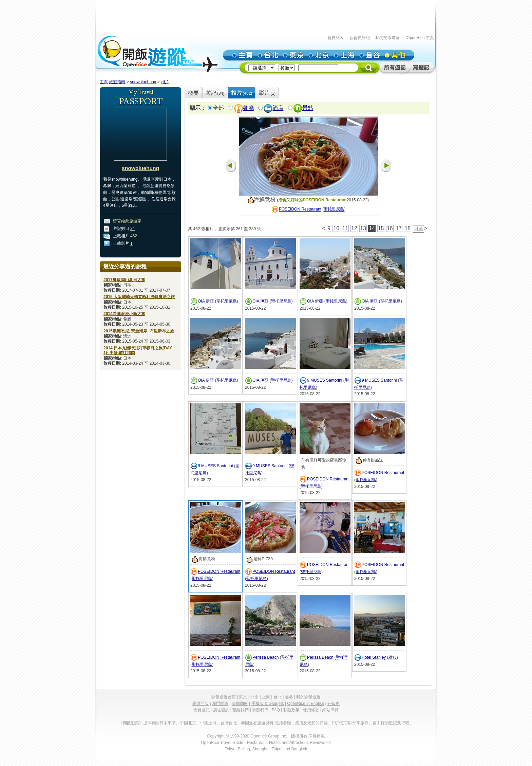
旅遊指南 (117, 82)
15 (381, 228)
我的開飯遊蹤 (387, 38)
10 (336, 228)
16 (390, 228)
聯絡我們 (241, 710)
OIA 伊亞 (206, 301)
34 (132, 229)
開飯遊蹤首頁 (224, 697)
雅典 (393, 657)
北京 (254, 697)
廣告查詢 (221, 710)
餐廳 (248, 108)
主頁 (104, 82)
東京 (243, 697)
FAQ (276, 710)
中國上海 (208, 723)
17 (399, 228)
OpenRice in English (306, 704)
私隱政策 (291, 710)
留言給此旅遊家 (127, 221)
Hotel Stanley (374, 657)
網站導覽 (330, 710)
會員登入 (336, 38)
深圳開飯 (240, 704)
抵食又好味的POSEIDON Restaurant (312, 200)
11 (345, 228)
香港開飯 (201, 704)
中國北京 (188, 723)
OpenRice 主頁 (420, 38)
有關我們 (260, 710)
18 (407, 228)
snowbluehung (143, 82)
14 (372, 228)
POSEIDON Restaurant (300, 209)
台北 (278, 697)
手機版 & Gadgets (268, 704)
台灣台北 (229, 723)
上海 (266, 697)
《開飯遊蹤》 (131, 723)
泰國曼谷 (249, 723)
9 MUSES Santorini (325, 380)
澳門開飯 (220, 704)
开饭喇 (334, 704)
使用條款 (311, 710)
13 (363, 228)
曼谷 (289, 697)
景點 (308, 108)
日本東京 (168, 723)
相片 (165, 82)
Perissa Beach (265, 657)
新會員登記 (360, 38)
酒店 (278, 108)
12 (354, 228)
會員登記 (202, 710)
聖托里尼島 (334, 209)
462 (134, 236)
